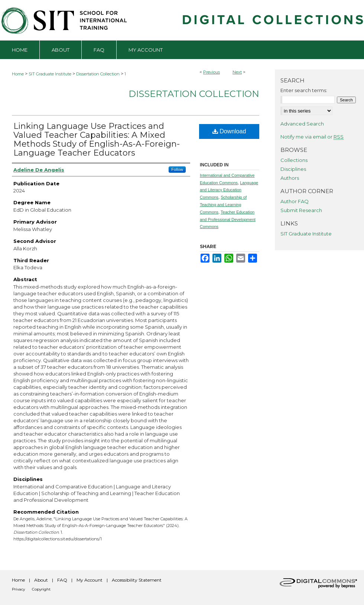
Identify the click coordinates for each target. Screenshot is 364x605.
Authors (290, 178)
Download (229, 131)
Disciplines (293, 169)
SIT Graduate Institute (50, 74)
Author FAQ (295, 201)
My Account (90, 580)
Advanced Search (302, 124)
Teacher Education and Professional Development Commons (228, 219)
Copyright (41, 589)
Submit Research (301, 210)
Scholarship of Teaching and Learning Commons (223, 205)
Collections (294, 160)
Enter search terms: (304, 90)
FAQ (62, 580)
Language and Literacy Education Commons (229, 190)
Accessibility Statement (137, 580)
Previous (212, 72)
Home (18, 74)
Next (237, 72)
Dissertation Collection (98, 74)
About (41, 580)
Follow (177, 169)
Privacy (18, 589)
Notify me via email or (312, 137)
